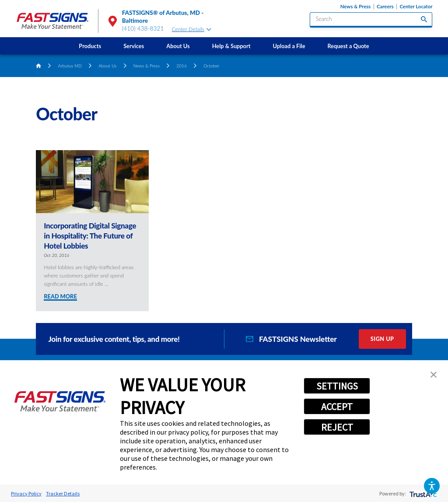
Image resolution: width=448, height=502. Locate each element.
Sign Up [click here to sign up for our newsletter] (382, 339)
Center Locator (416, 7)
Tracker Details (63, 493)
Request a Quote (348, 46)
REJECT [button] (337, 427)
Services (134, 46)
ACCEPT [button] (337, 407)
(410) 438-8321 (143, 28)
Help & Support (231, 46)
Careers (385, 7)
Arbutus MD (70, 66)
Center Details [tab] (192, 29)
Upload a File (289, 46)
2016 (181, 66)
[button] (432, 486)
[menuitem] (90, 46)
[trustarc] (422, 493)
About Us (178, 46)
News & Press (355, 7)
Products (90, 46)
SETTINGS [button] (337, 386)
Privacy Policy (26, 493)
